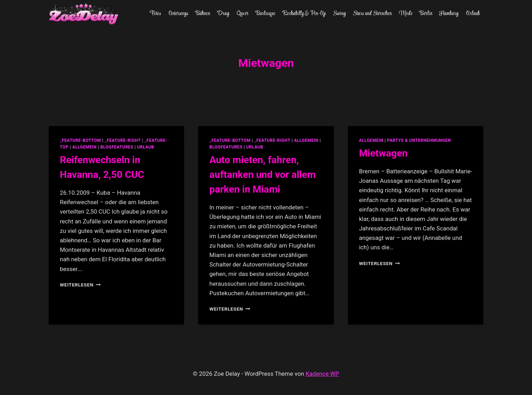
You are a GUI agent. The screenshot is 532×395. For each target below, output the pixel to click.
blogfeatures (117, 147)
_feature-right (123, 140)
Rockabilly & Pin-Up (304, 14)
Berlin (426, 14)
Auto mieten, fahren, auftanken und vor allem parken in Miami (262, 175)
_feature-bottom (80, 140)
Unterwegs (178, 14)
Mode (406, 14)
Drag (223, 14)
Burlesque (265, 14)
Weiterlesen (80, 285)
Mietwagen (383, 153)
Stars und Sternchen (372, 14)
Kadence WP (322, 374)
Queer (243, 14)
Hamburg (449, 14)
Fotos (155, 14)
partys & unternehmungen (419, 140)
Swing (339, 14)
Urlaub (473, 14)
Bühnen (203, 14)
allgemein (84, 147)
